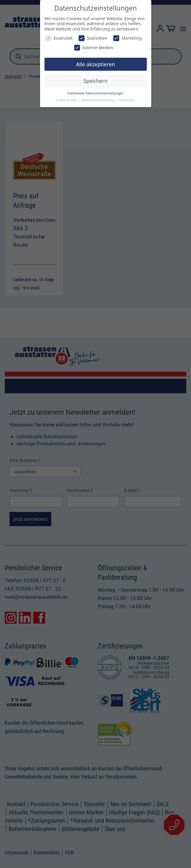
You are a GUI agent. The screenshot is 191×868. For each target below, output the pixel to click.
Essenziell (59, 38)
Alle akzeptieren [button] (96, 64)
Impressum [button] (127, 100)
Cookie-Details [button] (67, 100)
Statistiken (93, 38)
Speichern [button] (95, 81)
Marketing (128, 38)
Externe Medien (94, 47)
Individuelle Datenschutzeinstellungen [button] (96, 93)
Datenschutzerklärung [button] (98, 100)
